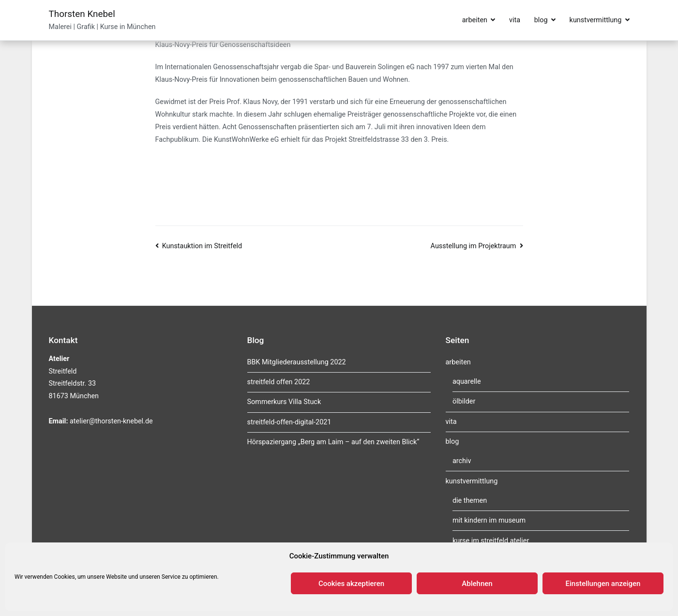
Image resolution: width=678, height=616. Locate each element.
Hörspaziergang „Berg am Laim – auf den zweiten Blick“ (333, 442)
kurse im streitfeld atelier (491, 541)
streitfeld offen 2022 (279, 382)
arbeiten (475, 20)
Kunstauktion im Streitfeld (202, 246)
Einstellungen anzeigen (603, 584)
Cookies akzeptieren (351, 584)
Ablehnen (477, 584)
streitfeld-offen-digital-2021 (289, 422)
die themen (470, 501)
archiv (462, 461)
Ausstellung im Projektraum (474, 246)
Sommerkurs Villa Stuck (284, 402)
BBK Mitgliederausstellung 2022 (297, 362)
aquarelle (467, 382)
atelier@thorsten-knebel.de (111, 421)
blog (541, 20)
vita (515, 20)
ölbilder (464, 401)
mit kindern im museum (489, 520)
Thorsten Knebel (82, 14)
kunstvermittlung (596, 20)
